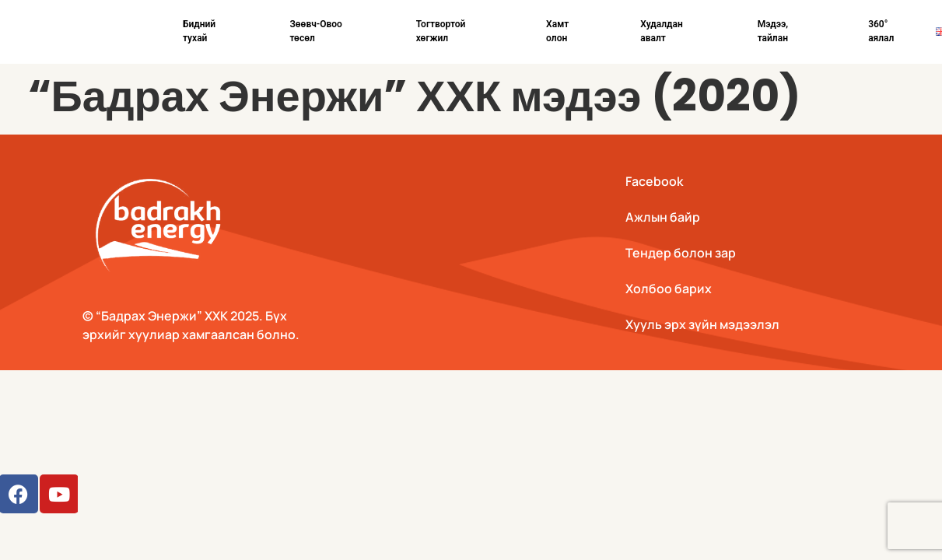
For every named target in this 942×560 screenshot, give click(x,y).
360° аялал (881, 31)
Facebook (654, 181)
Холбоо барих (669, 289)
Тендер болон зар (681, 253)
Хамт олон (557, 31)
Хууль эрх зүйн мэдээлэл (702, 324)
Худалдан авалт (662, 31)
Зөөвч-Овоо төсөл (315, 31)
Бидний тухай (199, 31)
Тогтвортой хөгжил (441, 31)
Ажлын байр (663, 217)
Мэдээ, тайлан (773, 31)
